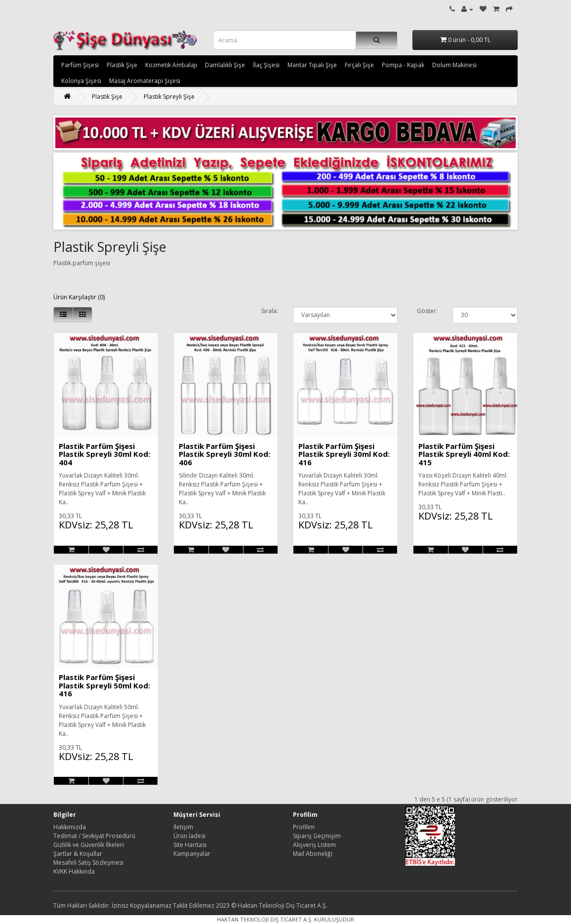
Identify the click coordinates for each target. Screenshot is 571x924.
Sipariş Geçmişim (317, 836)
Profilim (304, 827)
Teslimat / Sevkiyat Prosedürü (94, 836)
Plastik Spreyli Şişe (169, 97)
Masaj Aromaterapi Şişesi (145, 81)
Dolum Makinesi (454, 65)
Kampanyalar (192, 854)
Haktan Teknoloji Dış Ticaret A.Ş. (283, 905)
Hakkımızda (70, 827)
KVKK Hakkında (74, 871)
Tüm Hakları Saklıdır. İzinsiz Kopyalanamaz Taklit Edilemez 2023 (142, 905)
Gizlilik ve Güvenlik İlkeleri (89, 845)
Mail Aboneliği (313, 854)
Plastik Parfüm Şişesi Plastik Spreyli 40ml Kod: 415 (464, 454)
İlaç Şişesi (266, 65)
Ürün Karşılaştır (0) (79, 297)
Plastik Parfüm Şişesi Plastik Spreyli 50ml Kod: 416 (104, 685)
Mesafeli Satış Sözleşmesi (88, 863)
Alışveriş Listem (314, 845)
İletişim (183, 827)
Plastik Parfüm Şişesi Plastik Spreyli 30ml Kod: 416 (344, 454)
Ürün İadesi (189, 836)
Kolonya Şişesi (81, 81)
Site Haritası (190, 845)
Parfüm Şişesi (80, 65)
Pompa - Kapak (403, 65)
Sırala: (270, 311)
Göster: (427, 311)
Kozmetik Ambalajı (171, 65)
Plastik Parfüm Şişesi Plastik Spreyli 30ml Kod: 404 (104, 454)
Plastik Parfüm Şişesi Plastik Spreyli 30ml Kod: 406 (224, 454)
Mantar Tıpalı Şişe (312, 65)
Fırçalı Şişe (359, 65)
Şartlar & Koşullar (78, 854)
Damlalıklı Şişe (225, 65)
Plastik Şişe (122, 65)
